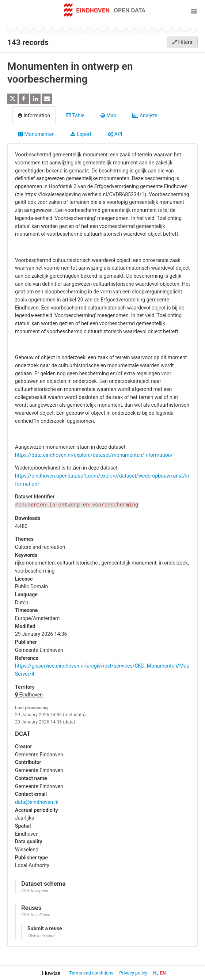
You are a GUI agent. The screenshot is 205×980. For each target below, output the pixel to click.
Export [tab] (81, 134)
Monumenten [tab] (36, 134)
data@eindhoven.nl (37, 802)
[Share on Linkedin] (35, 99)
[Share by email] (47, 99)
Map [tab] (108, 115)
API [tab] (115, 134)
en (163, 973)
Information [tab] (34, 115)
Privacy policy (134, 973)
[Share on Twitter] (12, 99)
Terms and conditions (92, 973)
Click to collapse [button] (36, 915)
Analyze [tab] (145, 115)
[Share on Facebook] (24, 99)
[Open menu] (194, 11)
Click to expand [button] (35, 891)
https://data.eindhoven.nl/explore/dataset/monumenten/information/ (94, 455)
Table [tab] (75, 115)
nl (156, 973)
